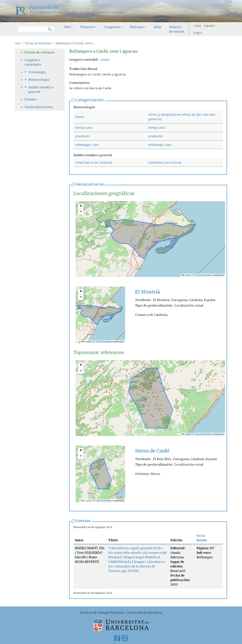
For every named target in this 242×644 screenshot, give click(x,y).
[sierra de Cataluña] (98, 162)
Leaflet (186, 275)
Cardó (79, 162)
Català (197, 26)
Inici (18, 43)
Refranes (137, 27)
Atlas (158, 27)
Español (209, 26)
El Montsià (147, 292)
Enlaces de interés (177, 29)
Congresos (112, 27)
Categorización (90, 100)
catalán (105, 60)
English (198, 33)
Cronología (37, 72)
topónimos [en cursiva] (165, 162)
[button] (81, 206)
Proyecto (87, 27)
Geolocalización (90, 184)
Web (67, 27)
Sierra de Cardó (152, 451)
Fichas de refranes (40, 52)
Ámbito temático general (41, 89)
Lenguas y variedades (33, 62)
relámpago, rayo (87, 145)
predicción (83, 136)
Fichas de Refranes (38, 43)
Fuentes (83, 521)
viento (80, 117)
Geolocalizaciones (39, 107)
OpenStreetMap (204, 275)
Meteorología (39, 80)
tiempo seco (84, 128)
